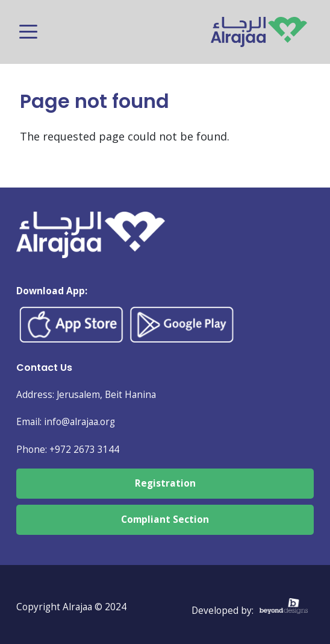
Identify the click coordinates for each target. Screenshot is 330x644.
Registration (165, 483)
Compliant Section (165, 519)
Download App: (52, 291)
